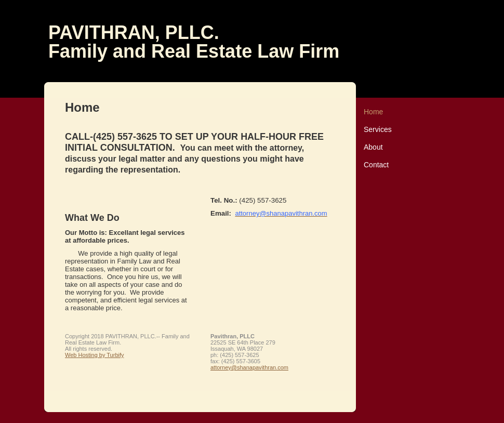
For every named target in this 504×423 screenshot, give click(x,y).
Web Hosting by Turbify (95, 355)
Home (373, 112)
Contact (376, 165)
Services (378, 129)
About (373, 147)
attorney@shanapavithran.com (249, 367)
